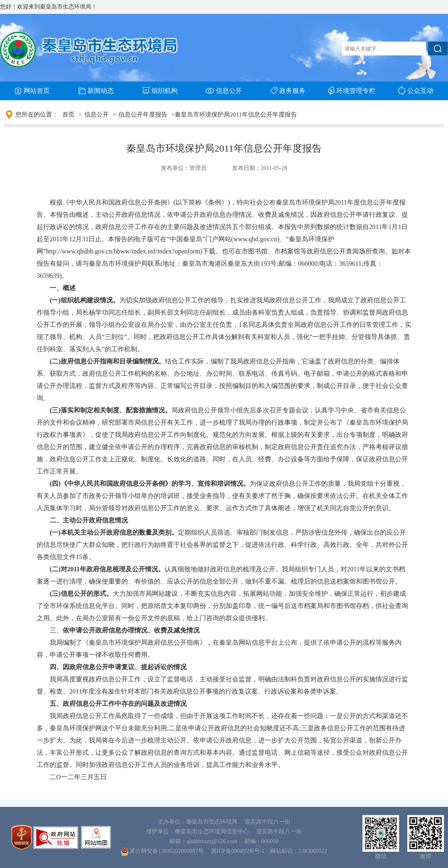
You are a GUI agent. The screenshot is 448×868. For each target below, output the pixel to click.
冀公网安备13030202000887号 (167, 851)
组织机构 (160, 91)
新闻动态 (96, 91)
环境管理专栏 (352, 91)
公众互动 (416, 91)
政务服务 (288, 91)
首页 (68, 115)
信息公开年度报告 (143, 115)
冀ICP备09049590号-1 (238, 851)
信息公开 (224, 91)
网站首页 (32, 91)
